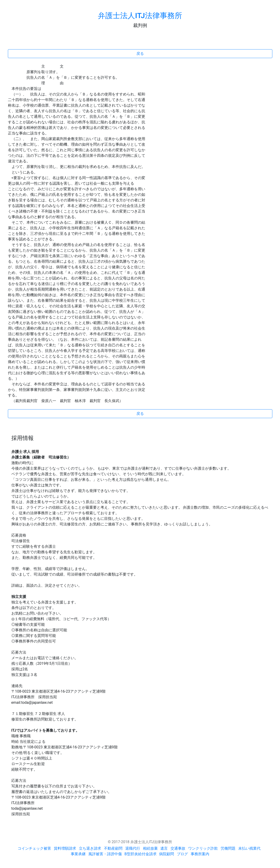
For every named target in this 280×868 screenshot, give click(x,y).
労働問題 (228, 848)
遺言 (164, 848)
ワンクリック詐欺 (203, 848)
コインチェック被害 (34, 848)
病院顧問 (167, 854)
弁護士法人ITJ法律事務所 (140, 16)
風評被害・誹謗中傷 (105, 854)
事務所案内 (200, 854)
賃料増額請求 (65, 848)
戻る (140, 54)
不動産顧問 (113, 848)
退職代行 (133, 848)
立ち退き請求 (90, 848)
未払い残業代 (249, 848)
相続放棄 (150, 848)
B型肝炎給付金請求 (141, 854)
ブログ (182, 854)
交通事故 (178, 848)
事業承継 (78, 854)
